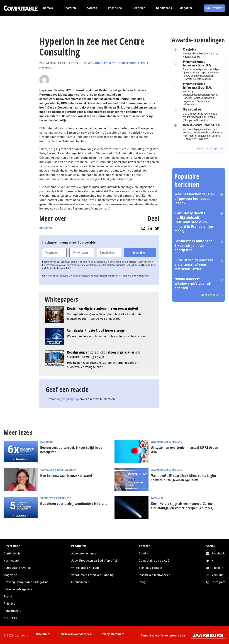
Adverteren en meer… (85, 553)
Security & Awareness (56, 498)
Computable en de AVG (154, 561)
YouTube (218, 575)
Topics (8, 596)
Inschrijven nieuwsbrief (154, 575)
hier (120, 276)
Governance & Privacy (99, 63)
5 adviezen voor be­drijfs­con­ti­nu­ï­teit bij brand (74, 504)
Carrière (46, 442)
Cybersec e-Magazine (18, 589)
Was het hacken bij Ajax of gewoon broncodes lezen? (195, 199)
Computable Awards (17, 568)
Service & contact (151, 568)
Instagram (219, 582)
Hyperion (46, 68)
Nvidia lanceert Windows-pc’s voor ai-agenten (193, 283)
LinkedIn (217, 568)
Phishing (9, 604)
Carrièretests (12, 553)
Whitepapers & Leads (85, 568)
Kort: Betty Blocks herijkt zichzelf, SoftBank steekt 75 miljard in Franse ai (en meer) (194, 222)
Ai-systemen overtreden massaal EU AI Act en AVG (185, 450)
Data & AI (157, 498)
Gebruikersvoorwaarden (75, 634)
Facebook (218, 553)
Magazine (10, 575)
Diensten (46, 228)
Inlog (142, 582)
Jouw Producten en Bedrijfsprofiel (94, 561)
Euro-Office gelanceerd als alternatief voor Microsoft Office (194, 265)
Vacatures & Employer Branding (92, 575)
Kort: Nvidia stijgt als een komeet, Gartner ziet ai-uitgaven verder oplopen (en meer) (183, 506)
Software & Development (58, 470)
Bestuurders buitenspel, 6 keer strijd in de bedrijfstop (194, 246)
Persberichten (80, 582)
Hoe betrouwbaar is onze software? (66, 476)
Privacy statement (112, 634)
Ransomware (12, 611)
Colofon (144, 553)
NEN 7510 (10, 618)
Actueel (74, 63)
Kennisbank (11, 561)
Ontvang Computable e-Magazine (26, 582)
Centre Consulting (132, 63)
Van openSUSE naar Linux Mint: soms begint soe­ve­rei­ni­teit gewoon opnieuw (184, 478)
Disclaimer (43, 634)
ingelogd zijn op (68, 399)
